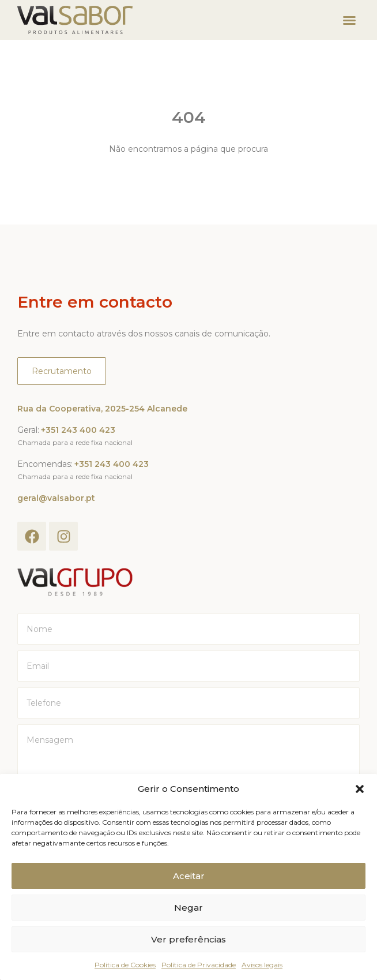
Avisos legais (262, 965)
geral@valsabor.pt (56, 498)
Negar (188, 908)
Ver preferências (188, 939)
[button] (360, 789)
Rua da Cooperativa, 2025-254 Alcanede (102, 409)
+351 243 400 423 (78, 430)
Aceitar (189, 876)
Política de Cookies (125, 965)
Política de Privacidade (199, 965)
